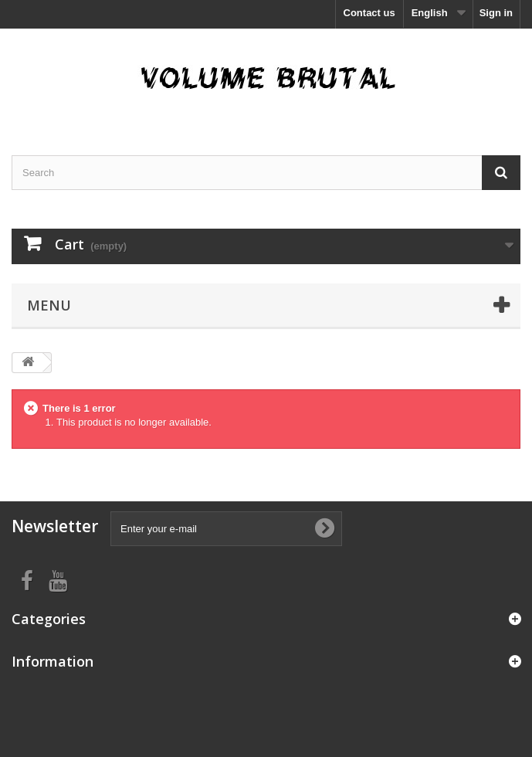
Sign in (496, 13)
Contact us (369, 13)
